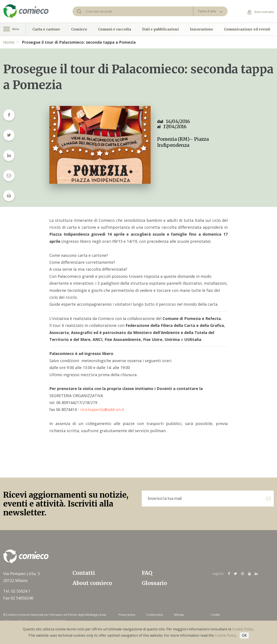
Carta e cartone (46, 29)
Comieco (79, 29)
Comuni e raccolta (115, 29)
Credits (215, 615)
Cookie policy (155, 615)
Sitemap (179, 615)
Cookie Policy (243, 629)
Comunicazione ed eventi (247, 29)
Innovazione (201, 29)
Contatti (84, 573)
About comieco (92, 583)
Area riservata (261, 12)
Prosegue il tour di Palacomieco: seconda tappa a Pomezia (79, 42)
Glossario (154, 583)
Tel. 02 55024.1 (17, 591)
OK (244, 635)
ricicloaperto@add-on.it (102, 409)
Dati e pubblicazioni (160, 29)
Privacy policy (127, 615)
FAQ (147, 573)
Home (9, 42)
